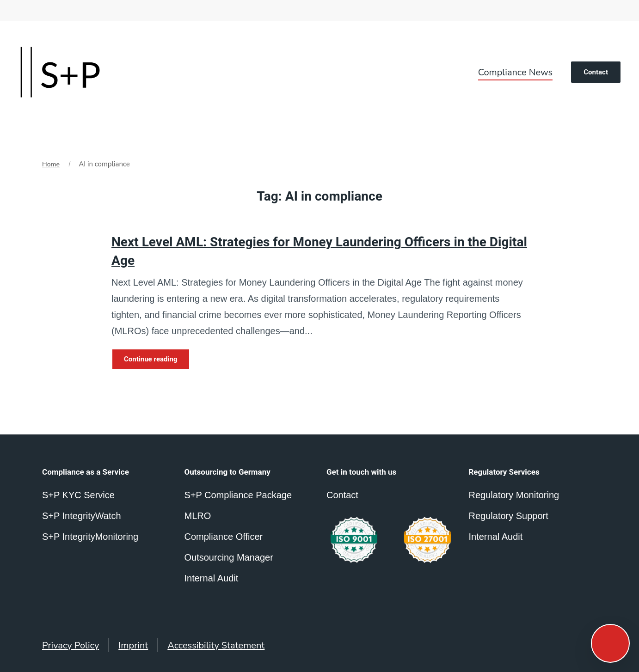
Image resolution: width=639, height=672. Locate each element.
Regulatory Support (509, 516)
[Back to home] (60, 72)
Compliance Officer (224, 537)
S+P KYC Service (78, 495)
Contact (596, 72)
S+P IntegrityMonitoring (90, 537)
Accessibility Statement (216, 645)
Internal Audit (496, 537)
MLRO (198, 516)
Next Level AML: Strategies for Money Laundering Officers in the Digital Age (319, 251)
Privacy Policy (71, 645)
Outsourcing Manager (229, 557)
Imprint (133, 645)
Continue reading (151, 359)
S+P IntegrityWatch (82, 516)
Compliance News (516, 72)
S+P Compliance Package (238, 495)
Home (51, 164)
